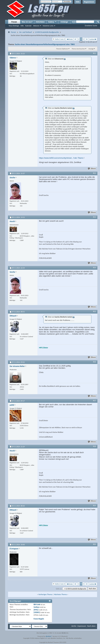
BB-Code (37, 604)
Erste (70, 39)
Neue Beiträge (14, 26)
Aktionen (36, 26)
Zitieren (92, 169)
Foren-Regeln (39, 619)
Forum (14, 22)
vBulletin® (49, 636)
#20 (94, 544)
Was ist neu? (27, 22)
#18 (94, 446)
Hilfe (78, 2)
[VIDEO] (37, 612)
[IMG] (36, 610)
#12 (94, 173)
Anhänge (64, 22)
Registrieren (89, 2)
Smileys (37, 607)
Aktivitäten (40, 22)
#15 (94, 311)
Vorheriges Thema (45, 594)
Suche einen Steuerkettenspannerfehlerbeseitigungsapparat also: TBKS (45, 44)
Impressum (82, 626)
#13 (94, 217)
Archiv (74, 626)
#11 (94, 53)
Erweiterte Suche (91, 26)
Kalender (28, 26)
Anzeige (91, 49)
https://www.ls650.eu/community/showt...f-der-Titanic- (61, 158)
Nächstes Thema (60, 594)
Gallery (52, 22)
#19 (94, 506)
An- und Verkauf (25, 32)
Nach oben (92, 589)
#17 (94, 401)
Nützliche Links (48, 26)
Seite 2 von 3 (60, 39)
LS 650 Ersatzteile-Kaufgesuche (47, 32)
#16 (94, 362)
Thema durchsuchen (78, 49)
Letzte (93, 39)
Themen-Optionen (62, 49)
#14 (94, 268)
